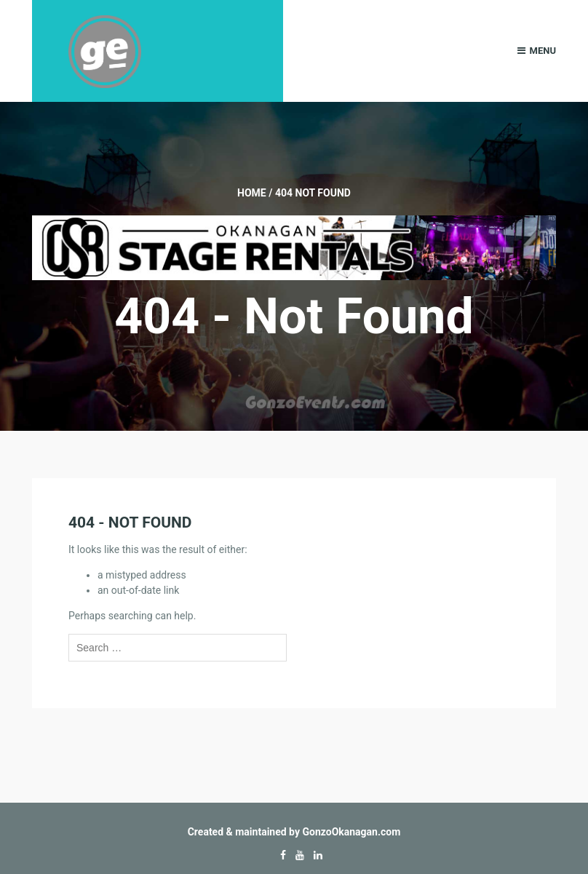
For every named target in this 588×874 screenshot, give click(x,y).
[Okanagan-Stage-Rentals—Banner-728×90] (294, 247)
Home (252, 193)
